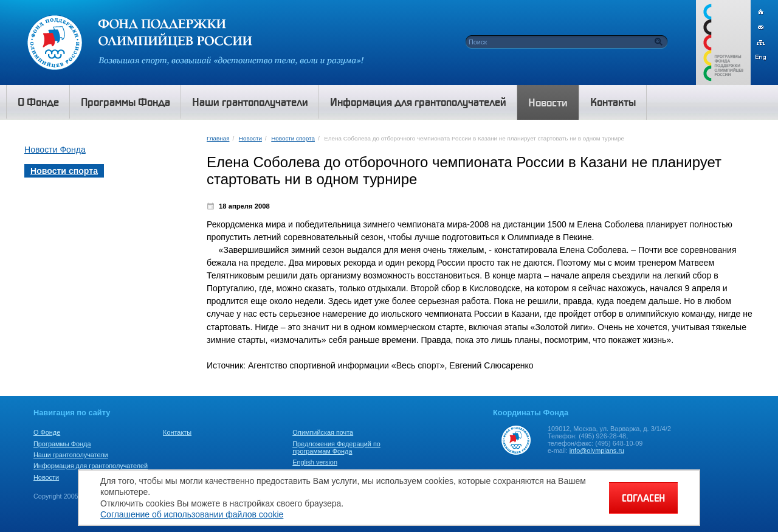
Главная (218, 138)
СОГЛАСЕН (643, 498)
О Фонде (47, 432)
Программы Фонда (62, 444)
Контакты (177, 432)
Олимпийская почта (323, 432)
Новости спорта (293, 138)
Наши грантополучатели (71, 455)
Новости (250, 138)
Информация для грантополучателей (91, 466)
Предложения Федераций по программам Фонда (336, 447)
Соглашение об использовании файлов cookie (192, 514)
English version (315, 462)
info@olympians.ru (597, 451)
